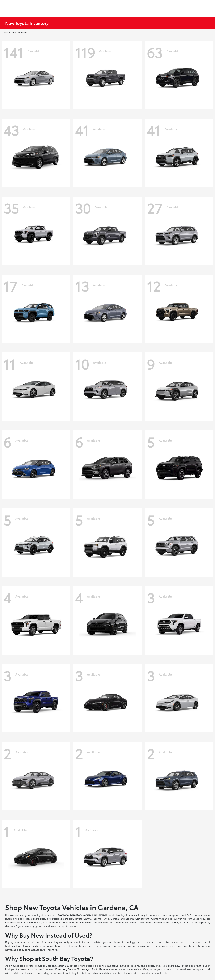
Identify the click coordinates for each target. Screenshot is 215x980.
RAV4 (106, 919)
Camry (87, 919)
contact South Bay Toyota (70, 973)
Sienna (130, 919)
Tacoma (97, 919)
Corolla (115, 919)
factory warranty (60, 942)
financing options (129, 965)
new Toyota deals (41, 915)
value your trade (159, 969)
